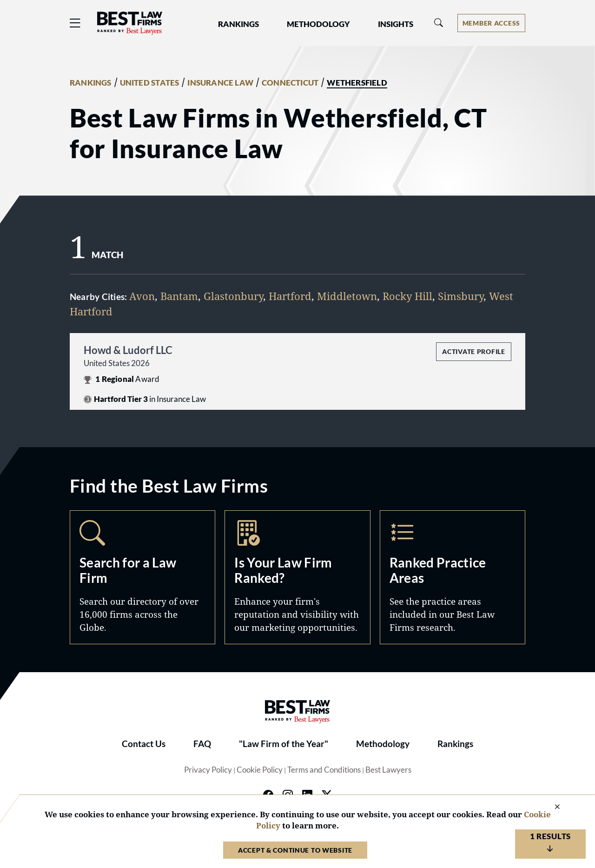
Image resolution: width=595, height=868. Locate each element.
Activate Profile (473, 351)
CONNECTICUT (290, 83)
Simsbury (461, 296)
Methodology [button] (318, 24)
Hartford (290, 296)
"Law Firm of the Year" (284, 744)
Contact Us (144, 744)
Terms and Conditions (324, 770)
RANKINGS (91, 83)
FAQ (202, 744)
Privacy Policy (208, 770)
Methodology (383, 744)
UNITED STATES (150, 83)
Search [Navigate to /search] (142, 577)
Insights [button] (396, 24)
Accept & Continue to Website (295, 850)
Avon (142, 296)
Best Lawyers (388, 770)
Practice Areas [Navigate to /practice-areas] (453, 577)
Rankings (455, 744)
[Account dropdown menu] (491, 23)
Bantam (179, 296)
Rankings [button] (238, 24)
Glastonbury (233, 296)
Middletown (347, 296)
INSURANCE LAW (220, 83)
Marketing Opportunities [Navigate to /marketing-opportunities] (297, 577)
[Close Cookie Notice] (551, 807)
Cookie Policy (260, 770)
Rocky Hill (407, 296)
